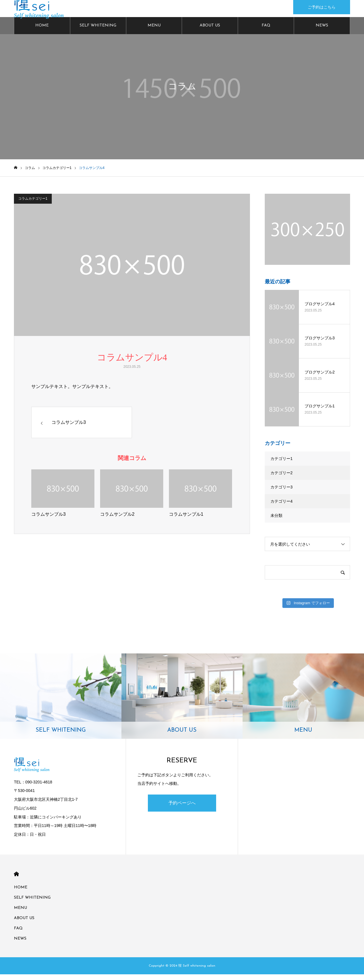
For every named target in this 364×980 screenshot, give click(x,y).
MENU (154, 31)
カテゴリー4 (282, 507)
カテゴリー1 (282, 464)
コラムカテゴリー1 (33, 204)
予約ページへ (182, 809)
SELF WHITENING (98, 31)
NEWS (322, 31)
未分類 (276, 521)
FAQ (266, 31)
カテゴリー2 (282, 478)
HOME (42, 31)
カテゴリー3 (282, 493)
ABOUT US (210, 31)
